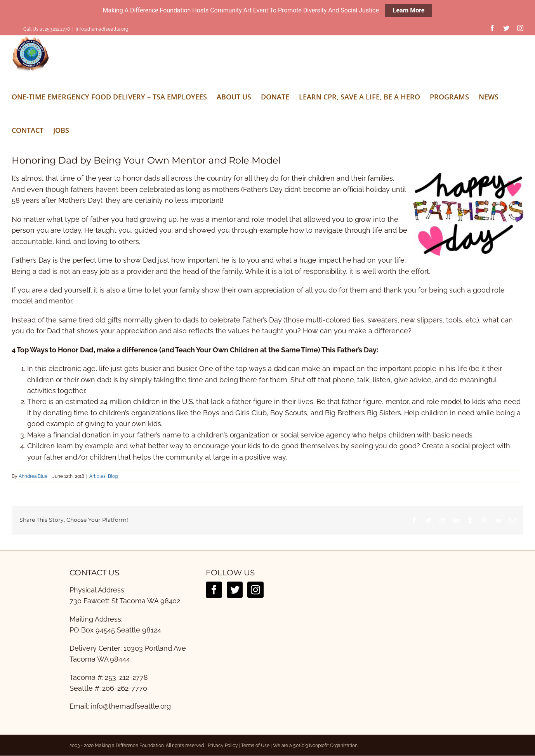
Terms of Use (255, 746)
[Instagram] (255, 590)
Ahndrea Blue (33, 476)
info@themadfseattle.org (102, 29)
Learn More (409, 10)
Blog (113, 476)
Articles (97, 476)
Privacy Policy (223, 746)
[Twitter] (235, 590)
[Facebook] (214, 590)
